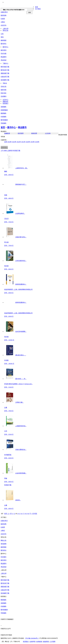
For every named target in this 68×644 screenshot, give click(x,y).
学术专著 (4, 54)
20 (29, 514)
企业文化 (4, 25)
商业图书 (4, 57)
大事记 (3, 22)
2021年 (23, 142)
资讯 (2, 37)
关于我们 (38, 9)
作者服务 (4, 117)
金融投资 (7, 133)
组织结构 (4, 15)
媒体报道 (4, 40)
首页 (37, 7)
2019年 (33, 142)
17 (23, 514)
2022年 (19, 142)
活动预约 (4, 96)
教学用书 (4, 50)
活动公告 (4, 86)
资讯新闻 (4, 544)
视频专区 (5, 102)
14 (18, 514)
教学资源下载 (5, 67)
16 (22, 514)
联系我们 (5, 103)
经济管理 (21, 133)
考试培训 (4, 60)
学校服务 (4, 123)
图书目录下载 (5, 70)
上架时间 (10, 151)
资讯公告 (5, 30)
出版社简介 (4, 521)
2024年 (10, 142)
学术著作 (4, 557)
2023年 (14, 142)
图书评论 (4, 44)
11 (13, 514)
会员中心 (5, 100)
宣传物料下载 (5, 80)
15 (20, 514)
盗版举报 (46, 642)
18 (25, 514)
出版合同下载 (5, 77)
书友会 (5, 83)
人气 (2, 151)
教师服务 (4, 113)
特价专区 (4, 93)
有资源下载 (17, 151)
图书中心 (5, 47)
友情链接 (39, 642)
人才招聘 (53, 642)
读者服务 (4, 107)
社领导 (3, 19)
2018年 (37, 142)
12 (14, 514)
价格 (5, 151)
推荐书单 (4, 90)
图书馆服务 (4, 610)
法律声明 (32, 642)
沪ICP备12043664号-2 (32, 638)
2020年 (28, 142)
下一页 (32, 514)
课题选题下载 (5, 73)
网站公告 (4, 540)
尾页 (36, 514)
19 (27, 514)
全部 (6, 142)
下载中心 (5, 63)
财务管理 (34, 133)
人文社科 (48, 133)
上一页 (10, 514)
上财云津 (5, 29)
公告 (2, 34)
